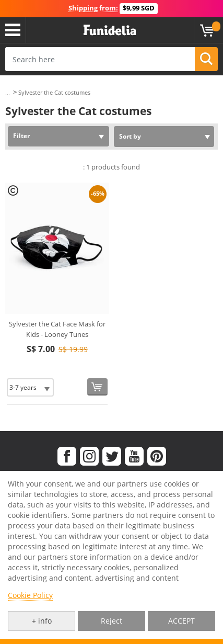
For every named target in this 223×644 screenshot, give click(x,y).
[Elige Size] (30, 387)
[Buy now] (97, 387)
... (8, 93)
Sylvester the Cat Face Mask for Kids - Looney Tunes (57, 329)
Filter (21, 136)
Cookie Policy (30, 595)
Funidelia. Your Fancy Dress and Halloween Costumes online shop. (110, 30)
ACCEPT (181, 621)
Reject (111, 621)
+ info (42, 621)
